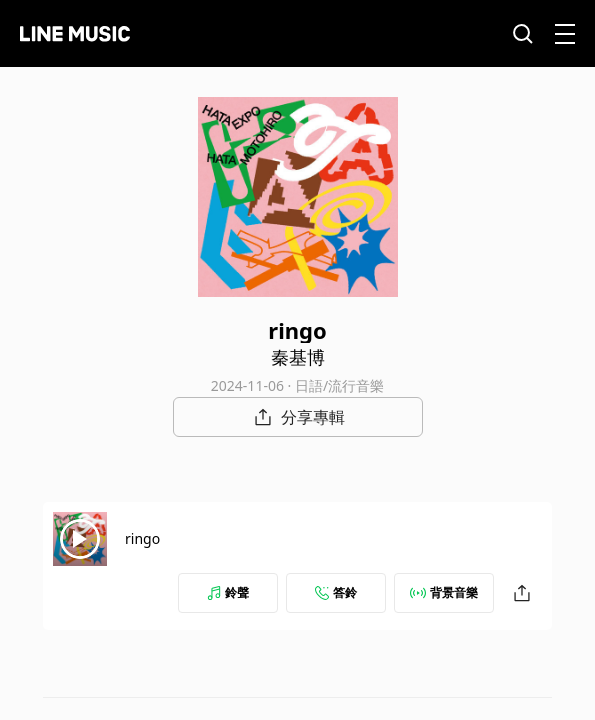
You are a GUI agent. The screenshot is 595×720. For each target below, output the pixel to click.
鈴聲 (228, 592)
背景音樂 (444, 592)
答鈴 (336, 592)
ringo (142, 538)
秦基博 (298, 357)
